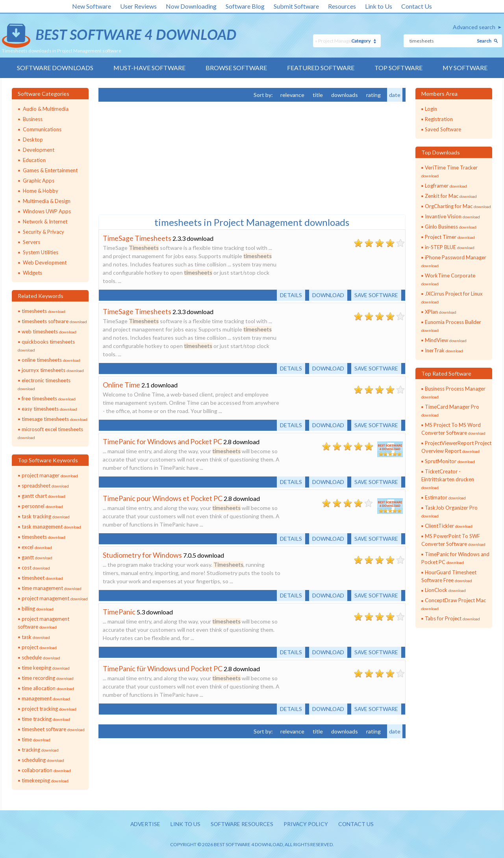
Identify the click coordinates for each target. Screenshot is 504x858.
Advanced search (474, 27)
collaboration (46, 770)
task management (51, 527)
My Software (465, 68)
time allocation (48, 688)
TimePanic (119, 612)
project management (55, 598)
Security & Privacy (44, 232)
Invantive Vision (452, 216)
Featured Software (321, 68)
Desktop (33, 140)
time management (52, 588)
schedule (41, 657)
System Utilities (41, 252)
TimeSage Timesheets (137, 238)
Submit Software (296, 6)
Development (39, 150)
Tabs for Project (452, 619)
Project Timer (450, 237)
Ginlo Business (451, 227)
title (318, 95)
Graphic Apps (39, 181)
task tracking (46, 516)
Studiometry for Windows (142, 555)
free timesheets (49, 398)
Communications (42, 129)
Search (484, 41)
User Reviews (138, 6)
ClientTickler (449, 526)
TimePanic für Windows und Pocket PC (163, 668)
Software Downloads (55, 68)
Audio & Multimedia (46, 109)
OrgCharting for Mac (458, 206)
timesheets (44, 311)
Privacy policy (307, 824)
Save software (375, 295)
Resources (342, 6)
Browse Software (236, 68)
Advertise (144, 824)
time (36, 739)
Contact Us (417, 6)
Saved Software (443, 129)
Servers (31, 242)
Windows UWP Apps (47, 211)
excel (37, 547)
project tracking (49, 709)
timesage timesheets (55, 419)
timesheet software (53, 729)
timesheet (42, 578)
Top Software (398, 68)
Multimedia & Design (47, 201)
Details (288, 295)
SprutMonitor (450, 461)
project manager (50, 475)
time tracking (46, 719)
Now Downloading (191, 6)
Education (34, 160)
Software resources (242, 824)
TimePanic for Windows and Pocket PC (162, 441)
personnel (42, 506)
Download (326, 295)
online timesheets (51, 360)
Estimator (445, 497)
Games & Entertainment (50, 170)
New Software (92, 6)
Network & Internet (45, 221)
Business (33, 119)
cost (36, 568)
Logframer (446, 186)
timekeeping (45, 780)
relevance (292, 95)
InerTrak (444, 350)
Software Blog (245, 6)
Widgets (32, 273)
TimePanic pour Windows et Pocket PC (163, 498)
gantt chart (44, 496)
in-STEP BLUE (450, 247)
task (36, 637)
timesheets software (54, 321)
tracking (40, 750)
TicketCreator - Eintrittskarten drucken (448, 479)
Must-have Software (149, 68)
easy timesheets (49, 409)
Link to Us (379, 6)
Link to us (184, 824)
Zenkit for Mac (451, 196)
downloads (345, 95)
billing (38, 609)
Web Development (45, 262)
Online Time (121, 385)
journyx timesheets (53, 370)
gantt (37, 557)
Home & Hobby (41, 191)
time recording (48, 678)
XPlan (441, 312)
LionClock (445, 590)
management (46, 698)
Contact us (358, 824)
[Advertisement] (157, 157)
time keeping (46, 668)
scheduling (43, 760)
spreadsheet (45, 486)
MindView (446, 340)
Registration (439, 119)
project (39, 647)
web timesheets (49, 331)
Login (431, 109)
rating (373, 95)
